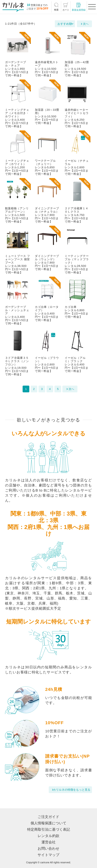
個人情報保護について (48, 823)
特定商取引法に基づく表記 (49, 829)
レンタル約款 (48, 836)
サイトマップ (48, 855)
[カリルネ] (13, 7)
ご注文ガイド (48, 817)
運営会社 (48, 842)
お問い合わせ (48, 849)
